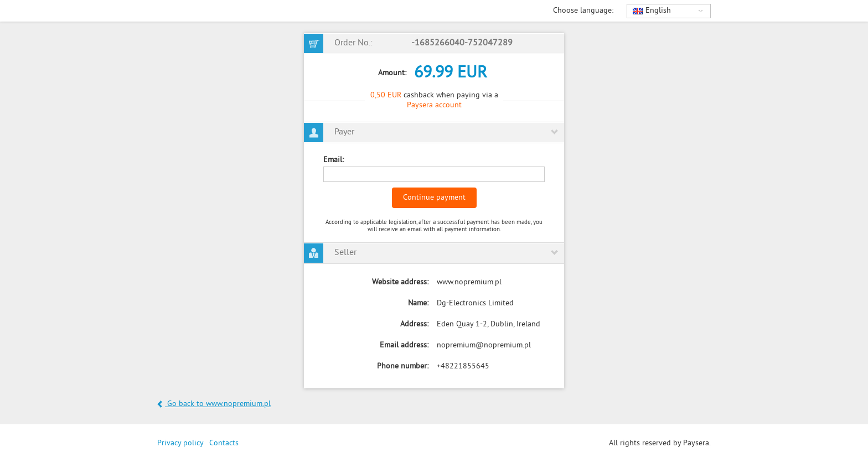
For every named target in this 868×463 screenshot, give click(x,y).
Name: (418, 303)
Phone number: (403, 366)
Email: (334, 160)
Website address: (400, 282)
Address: (414, 324)
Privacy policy (180, 443)
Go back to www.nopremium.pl (214, 404)
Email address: (404, 345)
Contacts (224, 443)
